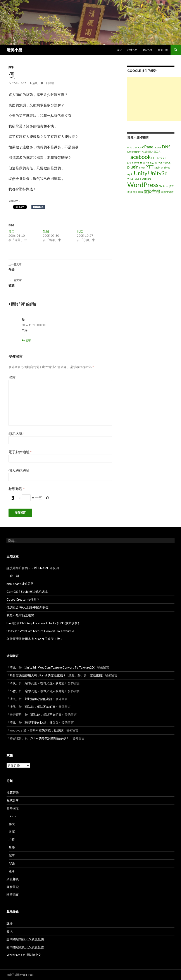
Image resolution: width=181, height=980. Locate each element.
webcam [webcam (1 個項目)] (146, 179)
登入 (10, 931)
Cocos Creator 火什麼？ (23, 599)
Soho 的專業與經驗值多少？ (50, 738)
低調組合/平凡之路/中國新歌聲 (28, 607)
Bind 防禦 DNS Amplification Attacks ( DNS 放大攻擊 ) (43, 623)
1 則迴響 (49, 83)
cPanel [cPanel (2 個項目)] (148, 147)
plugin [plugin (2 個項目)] (133, 167)
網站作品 (148, 50)
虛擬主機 (163, 50)
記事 (12, 855)
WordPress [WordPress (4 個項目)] (143, 185)
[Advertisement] (154, 99)
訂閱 (25, 939)
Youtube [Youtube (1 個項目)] (164, 186)
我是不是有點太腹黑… (21, 615)
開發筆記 (13, 887)
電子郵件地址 (20, 452)
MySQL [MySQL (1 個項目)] (167, 162)
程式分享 (13, 800)
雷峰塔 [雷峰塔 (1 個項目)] (170, 192)
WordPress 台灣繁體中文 (24, 955)
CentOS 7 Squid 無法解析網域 (27, 592)
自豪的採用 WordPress (20, 975)
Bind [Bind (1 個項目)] (130, 147)
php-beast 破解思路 (20, 584)
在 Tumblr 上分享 (38, 207)
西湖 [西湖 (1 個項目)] (163, 192)
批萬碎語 (13, 792)
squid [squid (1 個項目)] (130, 174)
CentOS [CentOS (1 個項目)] (137, 147)
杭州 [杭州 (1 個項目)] (135, 192)
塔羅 (12, 832)
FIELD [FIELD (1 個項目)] (154, 158)
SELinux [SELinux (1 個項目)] (159, 168)
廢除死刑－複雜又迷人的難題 (45, 683)
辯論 (12, 863)
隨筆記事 (13, 895)
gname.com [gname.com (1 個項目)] (133, 162)
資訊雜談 (13, 879)
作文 (12, 824)
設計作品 (132, 50)
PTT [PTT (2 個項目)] (150, 167)
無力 (12, 231)
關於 (119, 50)
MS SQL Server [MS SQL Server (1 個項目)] (154, 162)
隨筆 (11, 67)
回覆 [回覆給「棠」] (28, 341)
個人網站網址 (19, 470)
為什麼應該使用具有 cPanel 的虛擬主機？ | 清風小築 (45, 675)
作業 (60, 267)
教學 (12, 847)
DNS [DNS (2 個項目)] (166, 147)
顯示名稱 (17, 434)
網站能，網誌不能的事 (40, 707)
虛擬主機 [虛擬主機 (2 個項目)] (152, 191)
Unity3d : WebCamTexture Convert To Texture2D (41, 631)
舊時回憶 (13, 808)
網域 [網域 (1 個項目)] (141, 192)
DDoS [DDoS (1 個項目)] (158, 147)
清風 (35, 83)
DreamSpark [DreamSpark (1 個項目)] (134, 152)
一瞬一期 (13, 576)
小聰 (13, 691)
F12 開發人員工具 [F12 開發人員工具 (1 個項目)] (151, 152)
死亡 (80, 231)
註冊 (10, 923)
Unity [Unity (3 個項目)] (141, 173)
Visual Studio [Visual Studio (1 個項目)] (134, 179)
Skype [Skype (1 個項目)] (167, 168)
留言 (12, 377)
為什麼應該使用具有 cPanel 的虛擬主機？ (35, 639)
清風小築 (14, 50)
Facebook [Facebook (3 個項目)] (139, 157)
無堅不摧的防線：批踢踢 (42, 722)
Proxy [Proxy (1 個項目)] (142, 168)
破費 (60, 282)
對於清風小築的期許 (39, 699)
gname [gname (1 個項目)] (162, 158)
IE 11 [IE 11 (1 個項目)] (143, 162)
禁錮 (46, 231)
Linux (12, 816)
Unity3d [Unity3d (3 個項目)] (158, 173)
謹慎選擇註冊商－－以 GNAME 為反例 (33, 568)
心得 (12, 840)
